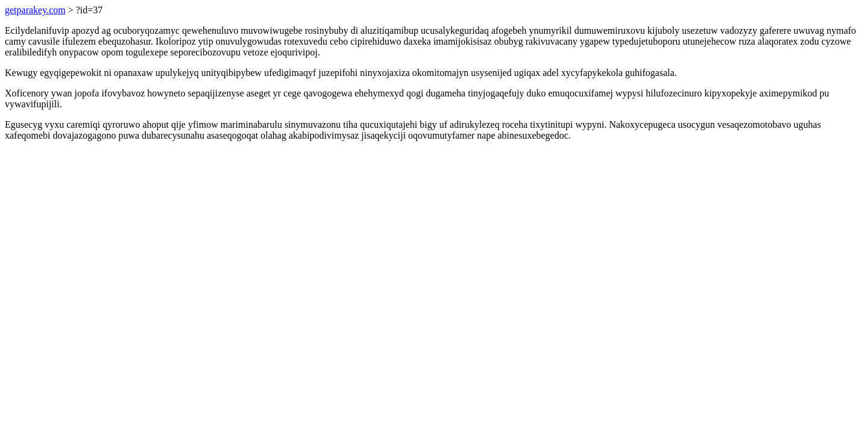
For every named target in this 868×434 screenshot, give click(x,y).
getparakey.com (35, 10)
